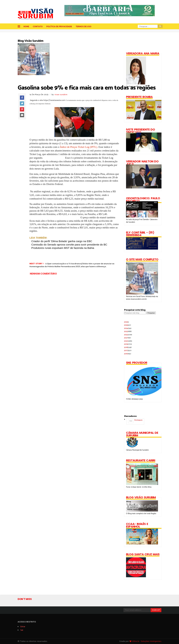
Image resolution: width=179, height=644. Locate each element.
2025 (127, 325)
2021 (127, 338)
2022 (128, 335)
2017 (128, 351)
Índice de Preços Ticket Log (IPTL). (79, 147)
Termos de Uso (84, 27)
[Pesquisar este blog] (135, 313)
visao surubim (61, 95)
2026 (126, 322)
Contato (38, 27)
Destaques (135, 421)
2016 (128, 354)
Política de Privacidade (59, 27)
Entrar (23, 627)
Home (26, 27)
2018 (128, 347)
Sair (22, 630)
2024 (128, 328)
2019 (128, 344)
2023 (128, 331)
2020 (128, 341)
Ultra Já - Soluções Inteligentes (147, 641)
